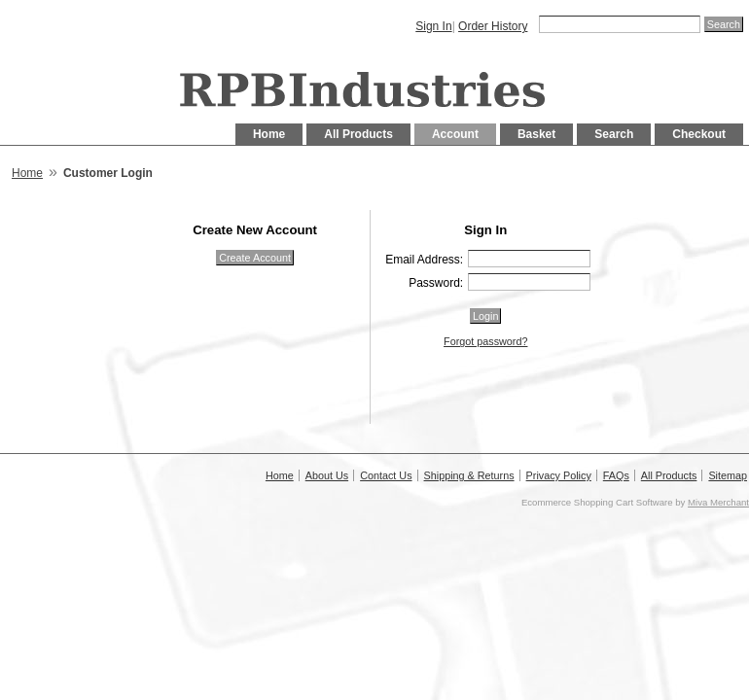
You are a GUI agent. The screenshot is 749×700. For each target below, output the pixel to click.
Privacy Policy (559, 475)
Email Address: (424, 260)
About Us (327, 475)
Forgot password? (485, 341)
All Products (358, 134)
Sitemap (728, 475)
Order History (493, 26)
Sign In (433, 26)
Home (269, 134)
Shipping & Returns (469, 475)
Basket (536, 134)
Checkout (699, 134)
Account (455, 134)
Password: (436, 283)
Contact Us (386, 475)
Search (614, 134)
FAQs (616, 475)
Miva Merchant (718, 502)
